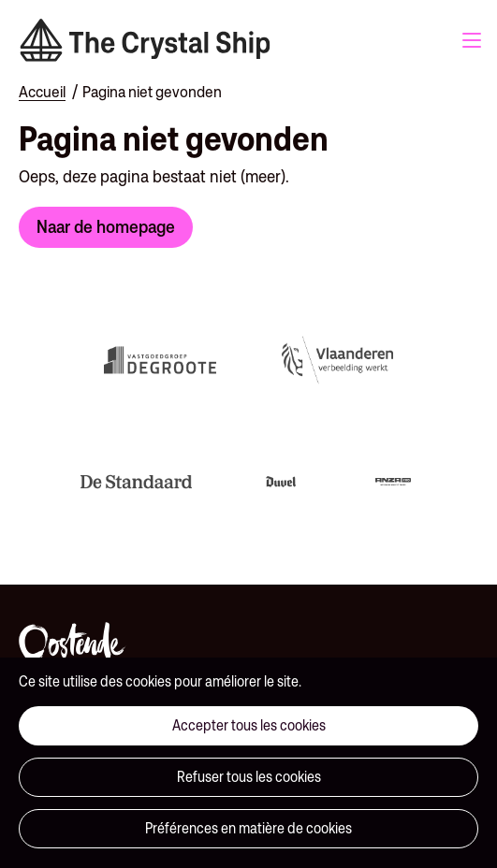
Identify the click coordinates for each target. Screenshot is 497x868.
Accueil (42, 92)
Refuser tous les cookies (249, 777)
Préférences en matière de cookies (248, 828)
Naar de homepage (106, 226)
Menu (472, 40)
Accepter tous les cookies (249, 725)
